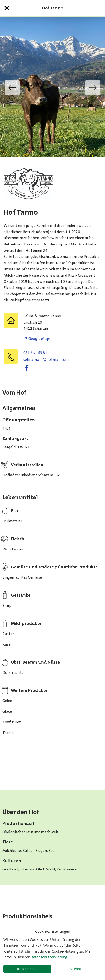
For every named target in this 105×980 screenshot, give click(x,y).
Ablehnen (77, 969)
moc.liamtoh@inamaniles (46, 359)
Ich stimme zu (27, 969)
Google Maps (40, 339)
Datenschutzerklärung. (49, 957)
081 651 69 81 (35, 353)
